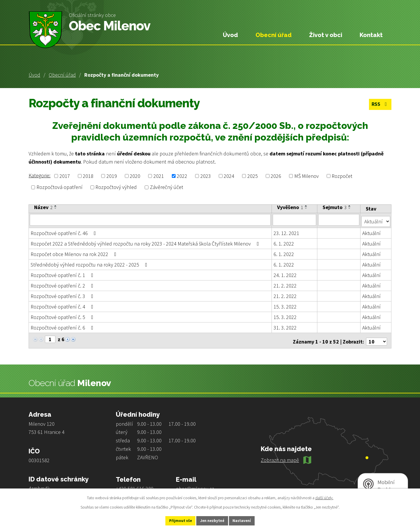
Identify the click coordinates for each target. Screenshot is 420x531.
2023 (206, 176)
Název (43, 207)
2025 (253, 176)
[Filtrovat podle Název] (150, 220)
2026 (276, 176)
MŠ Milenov (307, 176)
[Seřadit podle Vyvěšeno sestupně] (307, 208)
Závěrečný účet (167, 187)
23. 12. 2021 (287, 231)
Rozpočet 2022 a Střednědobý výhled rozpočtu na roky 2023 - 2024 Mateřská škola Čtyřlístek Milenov (146, 242)
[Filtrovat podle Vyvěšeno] (295, 220)
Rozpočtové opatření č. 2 (63, 284)
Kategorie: (40, 175)
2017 (65, 176)
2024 (229, 176)
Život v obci (326, 35)
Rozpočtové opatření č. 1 (63, 273)
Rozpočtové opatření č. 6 (63, 326)
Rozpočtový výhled (116, 187)
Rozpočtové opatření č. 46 (64, 231)
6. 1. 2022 (284, 242)
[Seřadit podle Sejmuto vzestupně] (350, 206)
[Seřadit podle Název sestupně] (56, 208)
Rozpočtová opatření (60, 187)
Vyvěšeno (290, 207)
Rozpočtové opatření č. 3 (63, 294)
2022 (182, 176)
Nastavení (248, 520)
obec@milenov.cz (195, 485)
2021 (159, 176)
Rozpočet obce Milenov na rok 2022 (75, 252)
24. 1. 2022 (285, 273)
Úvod (34, 75)
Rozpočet (342, 176)
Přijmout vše (175, 520)
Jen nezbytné (213, 520)
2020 (135, 176)
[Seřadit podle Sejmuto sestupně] (350, 208)
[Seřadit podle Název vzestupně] (56, 206)
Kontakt (371, 35)
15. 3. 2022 (285, 305)
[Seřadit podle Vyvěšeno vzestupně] (307, 206)
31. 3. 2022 (285, 326)
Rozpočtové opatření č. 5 (63, 315)
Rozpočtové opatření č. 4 (63, 305)
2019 (112, 176)
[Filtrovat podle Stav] (376, 219)
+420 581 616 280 (135, 485)
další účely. (324, 497)
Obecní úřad (62, 75)
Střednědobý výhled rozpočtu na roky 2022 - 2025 (90, 263)
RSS (379, 105)
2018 (88, 176)
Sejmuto (335, 207)
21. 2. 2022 (285, 284)
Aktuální (372, 231)
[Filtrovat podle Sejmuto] (339, 220)
